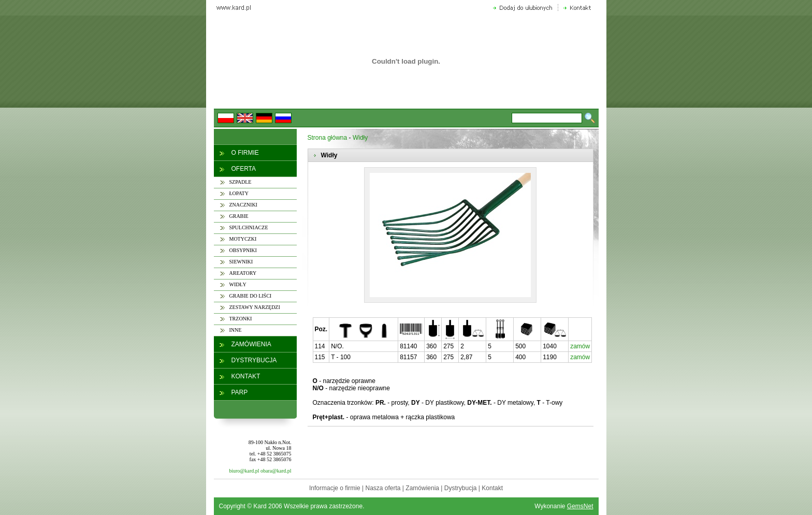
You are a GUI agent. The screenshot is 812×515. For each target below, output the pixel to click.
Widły (360, 138)
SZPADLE (241, 182)
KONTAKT (246, 376)
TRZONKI (241, 319)
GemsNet (580, 506)
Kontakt (492, 488)
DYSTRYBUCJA (254, 360)
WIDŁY (238, 284)
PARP (240, 392)
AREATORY (243, 273)
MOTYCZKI (243, 239)
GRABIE (239, 216)
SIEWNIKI (241, 262)
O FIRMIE (245, 153)
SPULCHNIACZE (249, 227)
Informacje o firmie (335, 488)
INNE (236, 330)
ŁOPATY (239, 193)
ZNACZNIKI (243, 205)
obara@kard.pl (276, 471)
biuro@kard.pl (244, 471)
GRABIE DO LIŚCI (251, 296)
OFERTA (244, 169)
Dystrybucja (461, 488)
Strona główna (328, 138)
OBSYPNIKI (243, 250)
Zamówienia (422, 488)
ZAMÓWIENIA (251, 344)
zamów (580, 346)
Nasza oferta (383, 488)
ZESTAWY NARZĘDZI (255, 307)
